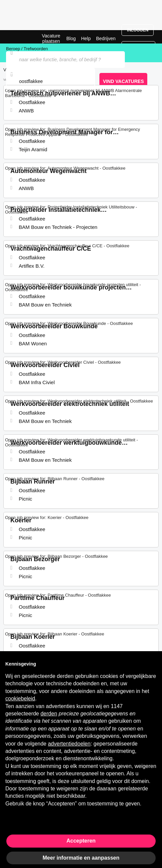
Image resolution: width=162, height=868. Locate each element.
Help (86, 38)
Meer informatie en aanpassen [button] (81, 858)
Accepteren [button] (81, 841)
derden (49, 714)
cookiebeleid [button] (20, 699)
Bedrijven (106, 38)
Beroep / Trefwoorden (27, 49)
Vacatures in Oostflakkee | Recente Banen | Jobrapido (22, 37)
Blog (71, 38)
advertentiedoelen (69, 744)
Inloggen (138, 30)
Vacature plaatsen (51, 38)
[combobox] (51, 81)
